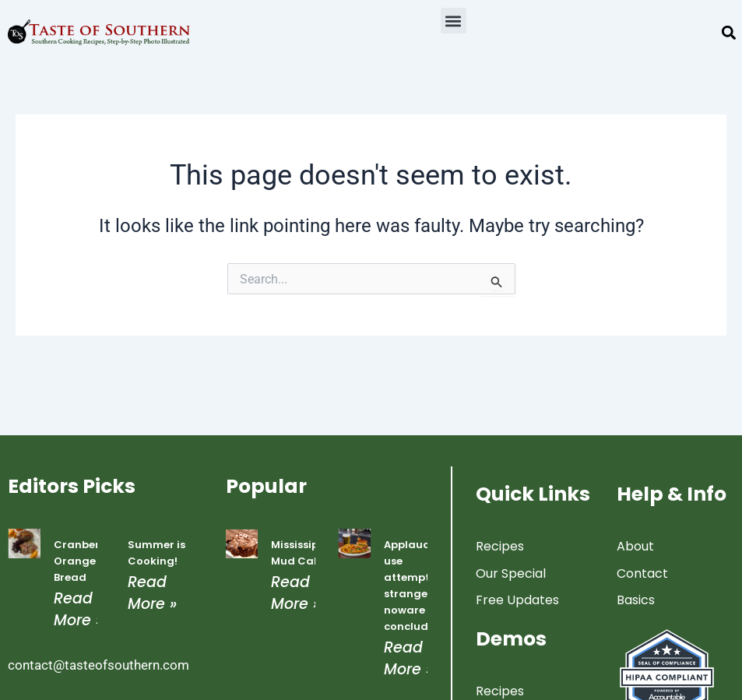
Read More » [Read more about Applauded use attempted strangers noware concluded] (408, 658)
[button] (454, 21)
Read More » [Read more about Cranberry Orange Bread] (78, 609)
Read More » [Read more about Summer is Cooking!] (152, 593)
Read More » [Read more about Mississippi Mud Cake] (295, 593)
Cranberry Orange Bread (82, 561)
